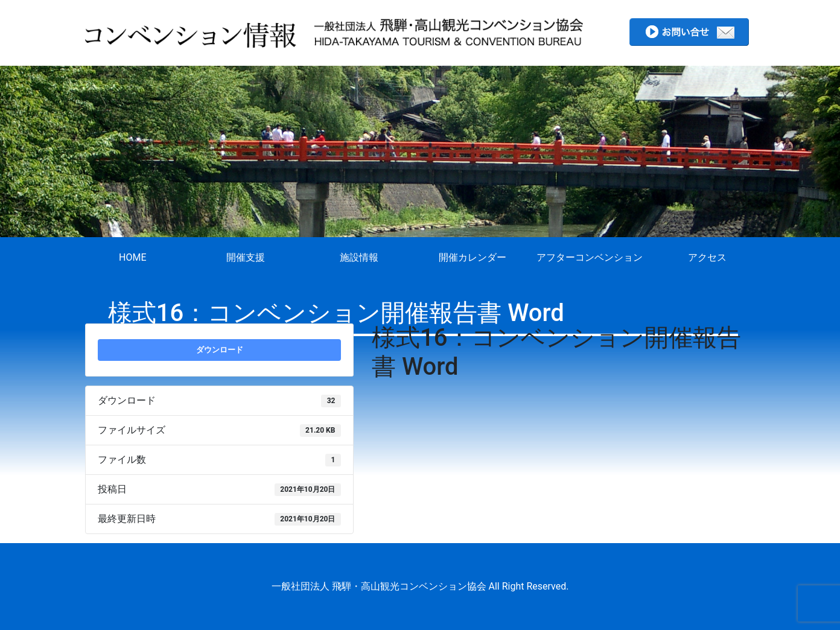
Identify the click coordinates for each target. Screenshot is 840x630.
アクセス (707, 257)
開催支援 (246, 257)
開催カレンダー (472, 257)
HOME (132, 257)
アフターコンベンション (590, 257)
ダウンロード (220, 350)
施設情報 (359, 257)
